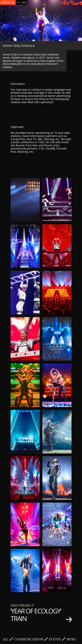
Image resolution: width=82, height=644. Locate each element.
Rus (24, 2)
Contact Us (8, 2)
